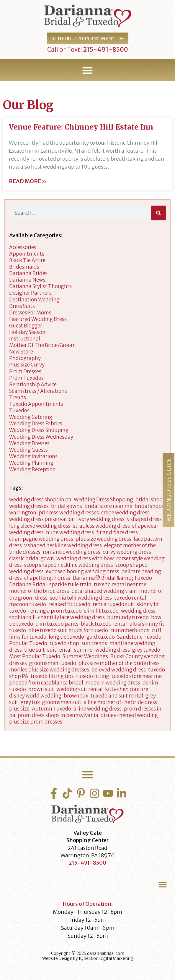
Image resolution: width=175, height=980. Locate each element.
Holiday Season (27, 332)
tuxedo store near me (137, 676)
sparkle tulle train (70, 585)
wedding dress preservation (42, 519)
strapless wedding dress (101, 526)
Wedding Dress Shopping (103, 500)
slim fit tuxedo (101, 611)
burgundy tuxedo (128, 617)
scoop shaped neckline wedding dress (69, 565)
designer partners (30, 293)
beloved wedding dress (119, 670)
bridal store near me (108, 506)
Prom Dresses (25, 372)
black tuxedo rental (104, 624)
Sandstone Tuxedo (139, 637)
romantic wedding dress (72, 552)
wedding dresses (29, 443)
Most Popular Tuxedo (35, 656)
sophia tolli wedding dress (81, 598)
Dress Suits (22, 306)
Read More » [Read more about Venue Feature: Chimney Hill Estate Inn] (28, 181)
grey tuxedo (146, 650)
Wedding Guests (28, 450)
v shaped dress (144, 519)
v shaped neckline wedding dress (63, 545)
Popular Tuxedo (28, 643)
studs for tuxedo (89, 630)
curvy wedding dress (127, 552)
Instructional (25, 339)
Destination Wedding (34, 300)
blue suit (35, 650)
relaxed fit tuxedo (69, 604)
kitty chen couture (127, 689)
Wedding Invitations (33, 456)
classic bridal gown (32, 558)
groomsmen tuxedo (53, 663)
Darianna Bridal (28, 585)
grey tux (30, 702)
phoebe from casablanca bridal (46, 683)
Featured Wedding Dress (38, 319)
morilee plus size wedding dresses (49, 670)
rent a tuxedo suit (113, 604)
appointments (27, 254)
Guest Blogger (26, 326)
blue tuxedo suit (48, 630)
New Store (21, 352)
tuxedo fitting (93, 676)
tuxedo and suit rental (117, 696)
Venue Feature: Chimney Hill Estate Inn (81, 127)
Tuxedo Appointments (36, 404)
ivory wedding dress (101, 519)
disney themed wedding (129, 715)
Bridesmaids (24, 267)
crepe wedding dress (125, 513)
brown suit (41, 689)
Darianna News (27, 280)
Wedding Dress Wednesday (41, 437)
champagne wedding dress (41, 539)
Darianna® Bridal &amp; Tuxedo (112, 578)
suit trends (94, 643)
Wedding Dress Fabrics (36, 424)
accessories (23, 247)
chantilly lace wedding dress (71, 617)
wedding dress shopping (39, 430)
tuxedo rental (130, 598)
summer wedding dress (102, 650)
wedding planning (31, 463)
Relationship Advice (33, 385)
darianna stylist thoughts (40, 286)
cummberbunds (130, 630)
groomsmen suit (62, 702)
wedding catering (31, 417)
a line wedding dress (98, 709)
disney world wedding (35, 696)
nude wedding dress (70, 532)
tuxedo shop (64, 643)
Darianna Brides (28, 273)
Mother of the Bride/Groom (42, 345)
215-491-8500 (105, 50)
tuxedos (19, 411)
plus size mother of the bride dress (119, 663)
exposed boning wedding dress (83, 571)
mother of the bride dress (39, 591)
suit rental (59, 650)
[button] (88, 70)
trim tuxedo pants (57, 624)
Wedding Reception (32, 469)
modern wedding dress (113, 683)
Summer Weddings (85, 656)
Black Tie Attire (27, 260)
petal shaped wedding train (104, 591)
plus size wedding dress (103, 539)
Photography (25, 358)
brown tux (76, 696)
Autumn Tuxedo (51, 709)
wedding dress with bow (85, 558)
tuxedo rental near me (120, 585)
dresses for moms (30, 313)
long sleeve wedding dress (40, 526)
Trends (18, 398)
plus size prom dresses (36, 722)
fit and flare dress (117, 532)
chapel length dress (47, 578)
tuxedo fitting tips (52, 676)
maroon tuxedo (28, 604)
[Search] (158, 213)
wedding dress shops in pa (40, 500)
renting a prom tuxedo (55, 611)
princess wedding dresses (69, 513)
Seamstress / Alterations (38, 391)
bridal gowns (67, 506)
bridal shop (149, 500)
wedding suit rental (80, 689)
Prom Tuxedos (26, 378)
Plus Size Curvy (27, 365)
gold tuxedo (101, 637)
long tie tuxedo (66, 637)
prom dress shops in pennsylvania (58, 715)
